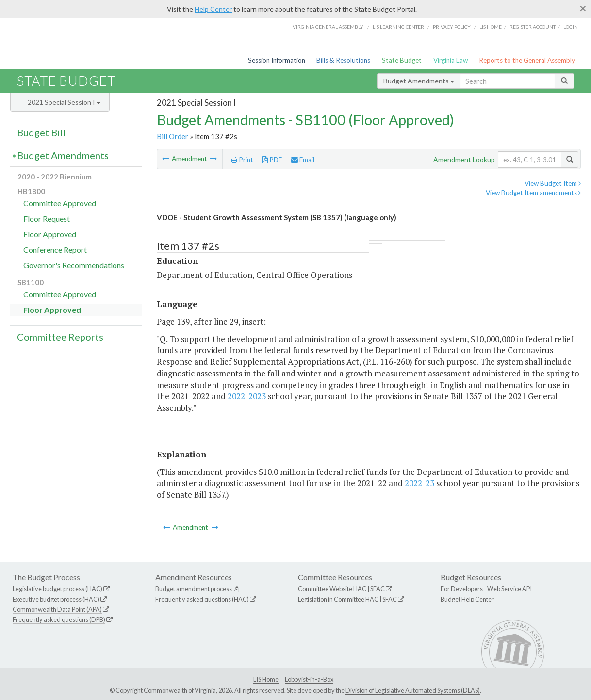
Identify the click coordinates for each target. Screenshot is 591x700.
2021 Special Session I (64, 102)
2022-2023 (247, 396)
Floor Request (47, 219)
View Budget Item (553, 183)
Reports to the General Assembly (527, 60)
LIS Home (266, 679)
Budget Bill (41, 132)
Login (571, 27)
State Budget (402, 60)
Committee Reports (60, 337)
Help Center (213, 9)
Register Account (533, 27)
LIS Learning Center (398, 27)
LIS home (491, 27)
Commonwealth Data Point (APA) (57, 609)
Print (242, 160)
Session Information (277, 60)
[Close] (583, 8)
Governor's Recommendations (74, 265)
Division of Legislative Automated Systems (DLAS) (413, 690)
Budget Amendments (419, 81)
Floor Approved (50, 234)
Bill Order (172, 136)
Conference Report (55, 250)
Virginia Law (451, 60)
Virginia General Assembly (328, 27)
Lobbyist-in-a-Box (309, 679)
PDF (272, 160)
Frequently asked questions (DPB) (59, 619)
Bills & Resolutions (343, 60)
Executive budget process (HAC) (56, 599)
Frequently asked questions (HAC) (202, 599)
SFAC (378, 589)
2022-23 (419, 483)
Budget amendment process (194, 589)
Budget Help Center (467, 599)
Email (303, 160)
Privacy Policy (452, 27)
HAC (360, 589)
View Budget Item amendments (533, 193)
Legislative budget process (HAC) (57, 589)
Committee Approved (60, 203)
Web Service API (509, 589)
